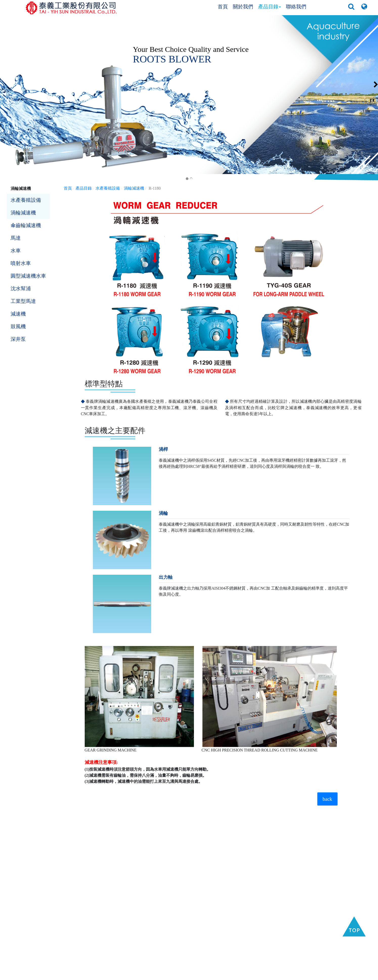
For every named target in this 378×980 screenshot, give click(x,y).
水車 (16, 251)
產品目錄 (270, 7)
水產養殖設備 (26, 200)
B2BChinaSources (234, 975)
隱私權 (267, 975)
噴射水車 (21, 263)
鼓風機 (18, 326)
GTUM (255, 975)
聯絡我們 (296, 7)
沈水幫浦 (21, 288)
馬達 (16, 238)
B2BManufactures (205, 975)
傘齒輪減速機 (26, 225)
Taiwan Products (177, 975)
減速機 (18, 314)
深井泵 (18, 339)
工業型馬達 (23, 301)
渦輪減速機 (23, 213)
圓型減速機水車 (28, 276)
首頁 (223, 7)
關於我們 (243, 7)
